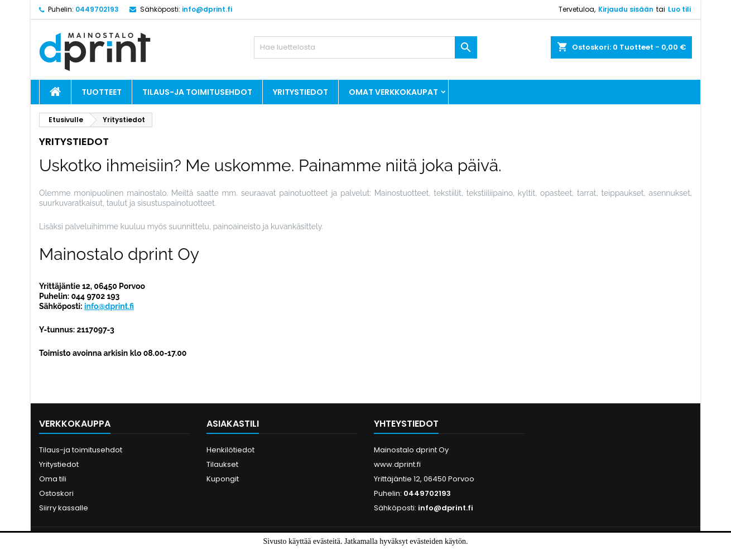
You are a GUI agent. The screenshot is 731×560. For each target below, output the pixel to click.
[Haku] (365, 47)
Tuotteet (102, 92)
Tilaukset (222, 464)
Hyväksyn (347, 553)
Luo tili (679, 9)
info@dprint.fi (207, 9)
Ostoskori (56, 493)
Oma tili (53, 479)
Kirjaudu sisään (626, 9)
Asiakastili (233, 424)
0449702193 (97, 9)
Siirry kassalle (64, 508)
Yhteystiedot (406, 424)
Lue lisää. (391, 553)
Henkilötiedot (230, 450)
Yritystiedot (300, 92)
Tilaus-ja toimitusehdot (197, 92)
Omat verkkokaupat (393, 92)
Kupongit (223, 479)
